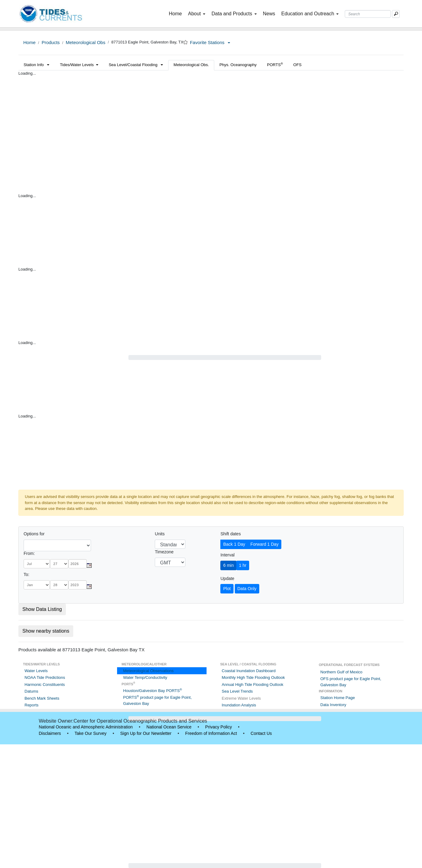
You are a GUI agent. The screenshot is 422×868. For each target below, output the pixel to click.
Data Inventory (333, 705)
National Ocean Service (169, 727)
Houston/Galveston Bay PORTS (153, 691)
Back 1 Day (234, 544)
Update (227, 578)
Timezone (164, 552)
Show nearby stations (46, 631)
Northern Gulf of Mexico (341, 672)
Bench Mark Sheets (42, 698)
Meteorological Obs (85, 42)
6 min (228, 565)
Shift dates (230, 534)
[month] (37, 564)
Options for (34, 534)
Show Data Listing (42, 609)
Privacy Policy (219, 727)
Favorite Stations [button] (210, 42)
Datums (31, 691)
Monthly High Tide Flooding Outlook (253, 677)
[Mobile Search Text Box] (396, 14)
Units (160, 534)
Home (177, 13)
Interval (227, 555)
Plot (227, 589)
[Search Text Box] (368, 14)
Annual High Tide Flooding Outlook (253, 685)
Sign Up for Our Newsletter (146, 733)
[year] (78, 564)
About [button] (197, 14)
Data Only (247, 589)
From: (29, 553)
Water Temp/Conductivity (145, 677)
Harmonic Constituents (45, 685)
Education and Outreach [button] (310, 14)
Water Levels (36, 671)
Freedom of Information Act (211, 733)
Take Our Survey (90, 733)
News (269, 14)
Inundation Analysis (239, 705)
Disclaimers (50, 733)
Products (51, 42)
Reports (32, 705)
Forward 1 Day (264, 544)
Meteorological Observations (148, 671)
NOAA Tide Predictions (45, 677)
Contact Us (261, 733)
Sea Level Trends (237, 691)
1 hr (243, 565)
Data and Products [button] (234, 14)
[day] (59, 564)
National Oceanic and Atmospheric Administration (86, 727)
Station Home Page (338, 698)
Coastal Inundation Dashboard (249, 671)
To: (27, 574)
